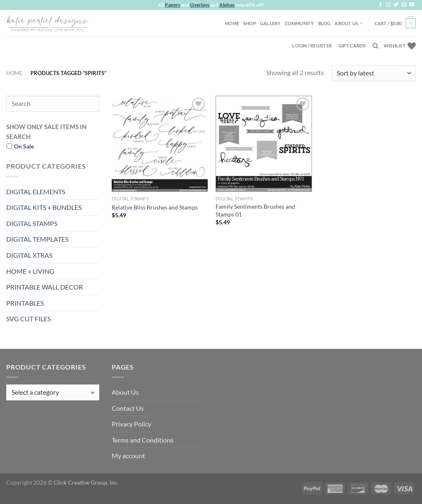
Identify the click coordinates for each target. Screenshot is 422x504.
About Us (349, 23)
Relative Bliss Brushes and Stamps (155, 207)
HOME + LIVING (30, 271)
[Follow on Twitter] (396, 5)
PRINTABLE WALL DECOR (45, 287)
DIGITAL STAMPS (32, 223)
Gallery (270, 23)
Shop (250, 23)
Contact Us (128, 408)
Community (299, 23)
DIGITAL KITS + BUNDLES (44, 207)
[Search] (375, 46)
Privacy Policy (131, 424)
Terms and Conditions (143, 440)
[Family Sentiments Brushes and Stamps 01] (264, 144)
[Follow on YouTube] (412, 5)
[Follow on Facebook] (380, 5)
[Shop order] (374, 73)
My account (128, 456)
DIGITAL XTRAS (29, 255)
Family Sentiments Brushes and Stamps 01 (255, 210)
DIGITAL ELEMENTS (36, 192)
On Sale (24, 146)
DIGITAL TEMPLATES (37, 239)
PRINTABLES (25, 303)
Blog (325, 23)
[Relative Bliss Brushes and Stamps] (160, 144)
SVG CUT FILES (28, 319)
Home (232, 23)
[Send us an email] (404, 5)
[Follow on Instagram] (388, 5)
